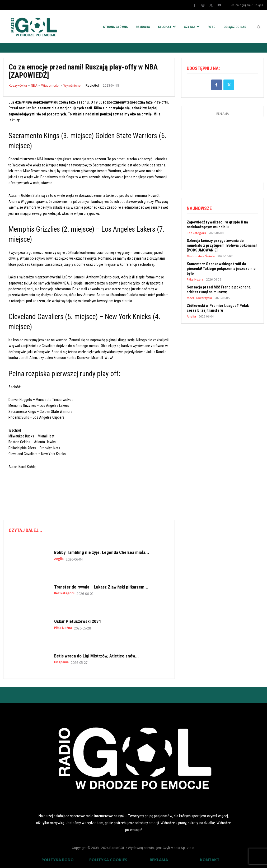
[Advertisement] (99, 494)
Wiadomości (50, 86)
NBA (34, 86)
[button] (259, 27)
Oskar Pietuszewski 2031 (78, 621)
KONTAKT (210, 860)
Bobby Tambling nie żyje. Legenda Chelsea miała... (102, 552)
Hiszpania (61, 662)
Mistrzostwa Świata (201, 256)
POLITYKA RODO (58, 860)
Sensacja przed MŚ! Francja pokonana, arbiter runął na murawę (219, 290)
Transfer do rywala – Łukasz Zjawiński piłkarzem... (101, 587)
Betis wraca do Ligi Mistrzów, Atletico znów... (97, 656)
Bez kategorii (64, 593)
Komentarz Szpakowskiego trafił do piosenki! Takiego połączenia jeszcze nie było (221, 269)
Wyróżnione (72, 86)
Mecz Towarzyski (199, 298)
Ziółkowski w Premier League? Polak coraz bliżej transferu (218, 308)
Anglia (59, 559)
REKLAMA (159, 860)
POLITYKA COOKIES (108, 860)
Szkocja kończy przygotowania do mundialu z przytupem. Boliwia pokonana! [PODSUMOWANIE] (222, 245)
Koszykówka (18, 86)
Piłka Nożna (63, 628)
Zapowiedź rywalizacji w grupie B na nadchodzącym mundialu (217, 225)
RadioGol (92, 86)
